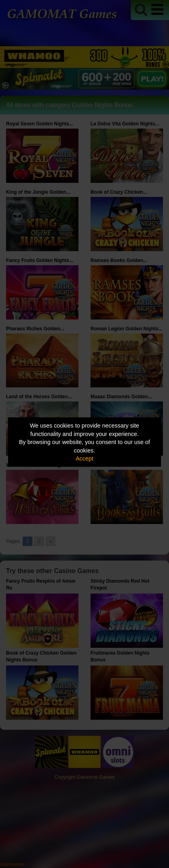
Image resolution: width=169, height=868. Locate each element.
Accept (84, 459)
